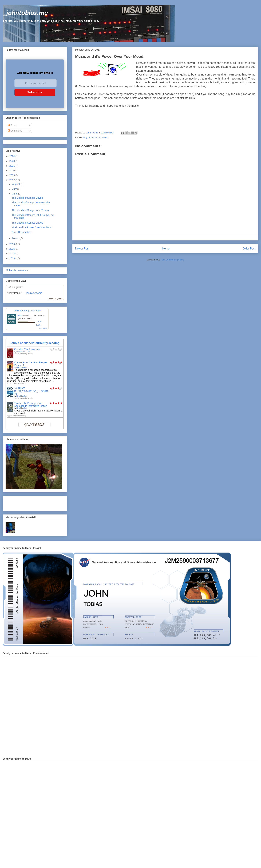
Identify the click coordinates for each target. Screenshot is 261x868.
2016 (12, 244)
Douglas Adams (33, 293)
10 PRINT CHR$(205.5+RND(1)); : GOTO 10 (31, 391)
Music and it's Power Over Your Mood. (32, 227)
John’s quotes (15, 287)
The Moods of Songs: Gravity (27, 223)
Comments (15, 131)
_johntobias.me (25, 13)
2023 (12, 161)
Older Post (249, 249)
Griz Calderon (22, 368)
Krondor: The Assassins (27, 349)
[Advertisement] (26, 502)
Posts (12, 125)
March (16, 238)
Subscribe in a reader (17, 270)
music (105, 137)
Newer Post (82, 249)
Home (166, 249)
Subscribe (35, 92)
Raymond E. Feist (23, 352)
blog (85, 137)
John (91, 137)
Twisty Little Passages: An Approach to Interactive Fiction (31, 405)
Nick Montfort (21, 396)
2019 (12, 175)
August (16, 184)
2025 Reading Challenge (27, 310)
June (15, 194)
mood (98, 137)
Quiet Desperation (21, 232)
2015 (12, 249)
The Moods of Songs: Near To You (30, 210)
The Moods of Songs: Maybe (27, 198)
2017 (12, 180)
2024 (12, 156)
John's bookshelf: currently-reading (35, 343)
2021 (12, 166)
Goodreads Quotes (55, 299)
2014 (12, 253)
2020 (12, 171)
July (15, 189)
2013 (12, 258)
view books (43, 328)
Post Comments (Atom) (172, 260)
